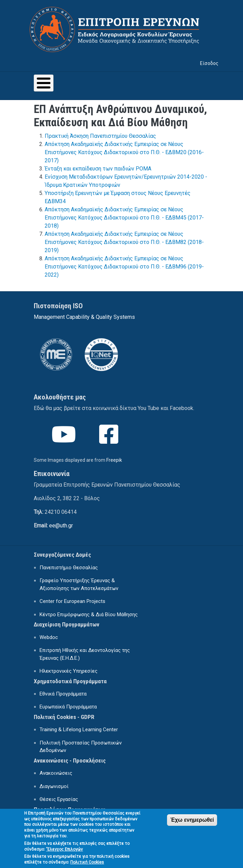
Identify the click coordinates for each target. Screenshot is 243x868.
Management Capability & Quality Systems (84, 317)
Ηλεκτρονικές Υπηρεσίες (69, 671)
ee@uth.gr (61, 526)
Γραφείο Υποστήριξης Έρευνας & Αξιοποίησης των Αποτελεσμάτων (79, 584)
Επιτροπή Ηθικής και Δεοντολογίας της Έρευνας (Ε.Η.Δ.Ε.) (85, 654)
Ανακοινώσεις (56, 773)
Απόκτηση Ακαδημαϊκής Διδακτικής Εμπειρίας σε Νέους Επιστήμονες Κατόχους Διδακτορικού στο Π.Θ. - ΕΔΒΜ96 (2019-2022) (124, 267)
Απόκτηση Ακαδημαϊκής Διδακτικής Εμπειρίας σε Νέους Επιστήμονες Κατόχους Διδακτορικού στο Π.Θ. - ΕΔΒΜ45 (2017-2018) (124, 218)
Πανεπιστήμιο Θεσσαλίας (69, 568)
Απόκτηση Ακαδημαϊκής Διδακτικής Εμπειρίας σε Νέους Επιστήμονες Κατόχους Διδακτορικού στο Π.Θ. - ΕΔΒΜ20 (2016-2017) (124, 152)
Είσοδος (209, 63)
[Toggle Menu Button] (44, 83)
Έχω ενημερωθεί (192, 824)
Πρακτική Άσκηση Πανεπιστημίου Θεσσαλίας (100, 136)
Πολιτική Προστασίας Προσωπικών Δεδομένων (81, 747)
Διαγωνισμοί (54, 786)
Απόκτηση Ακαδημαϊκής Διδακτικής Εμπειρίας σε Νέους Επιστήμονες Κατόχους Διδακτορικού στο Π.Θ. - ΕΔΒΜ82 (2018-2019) (124, 242)
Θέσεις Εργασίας (59, 799)
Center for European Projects (72, 601)
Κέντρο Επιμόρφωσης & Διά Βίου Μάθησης (89, 615)
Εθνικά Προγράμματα (63, 694)
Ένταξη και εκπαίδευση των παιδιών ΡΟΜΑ (98, 169)
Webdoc (49, 637)
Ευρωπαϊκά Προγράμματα (68, 707)
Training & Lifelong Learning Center (79, 730)
